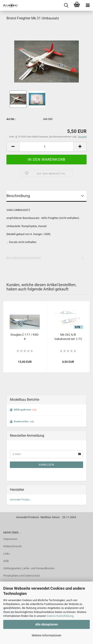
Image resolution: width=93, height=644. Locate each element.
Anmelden (46, 465)
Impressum (10, 539)
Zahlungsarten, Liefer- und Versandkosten (29, 568)
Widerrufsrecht (12, 546)
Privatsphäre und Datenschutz (22, 576)
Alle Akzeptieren (47, 624)
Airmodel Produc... (21, 500)
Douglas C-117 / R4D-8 (25, 337)
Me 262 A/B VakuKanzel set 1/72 (68, 337)
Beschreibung (18, 196)
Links (7, 554)
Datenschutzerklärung (60, 616)
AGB (6, 561)
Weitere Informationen (46, 635)
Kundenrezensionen (24, 258)
